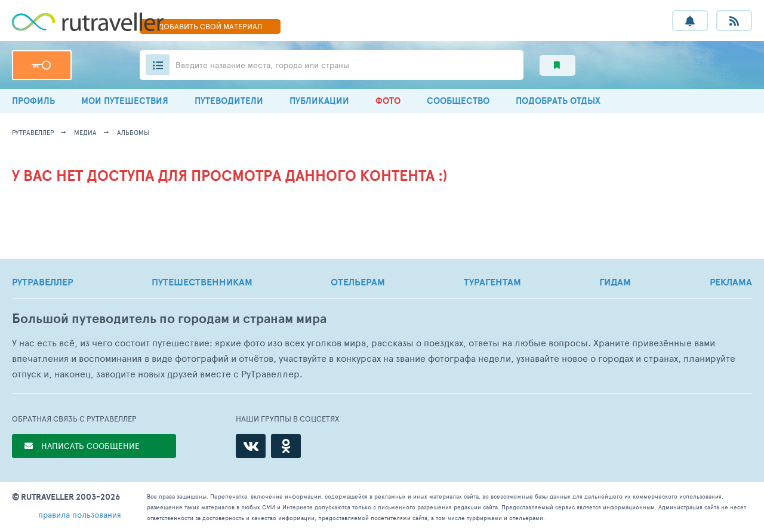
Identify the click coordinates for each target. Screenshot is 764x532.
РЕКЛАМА (731, 282)
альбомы (133, 132)
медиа (85, 132)
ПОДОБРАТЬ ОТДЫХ (558, 101)
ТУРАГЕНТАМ (492, 282)
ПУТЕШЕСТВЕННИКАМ (202, 282)
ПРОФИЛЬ (33, 101)
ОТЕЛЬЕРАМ (358, 282)
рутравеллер (33, 132)
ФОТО (388, 101)
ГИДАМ (615, 282)
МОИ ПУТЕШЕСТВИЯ (125, 101)
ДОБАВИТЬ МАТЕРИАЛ (210, 26)
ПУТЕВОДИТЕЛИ (229, 101)
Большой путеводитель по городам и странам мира (169, 319)
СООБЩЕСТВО (458, 101)
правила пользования (80, 514)
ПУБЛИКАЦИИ (319, 101)
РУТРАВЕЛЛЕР (42, 282)
